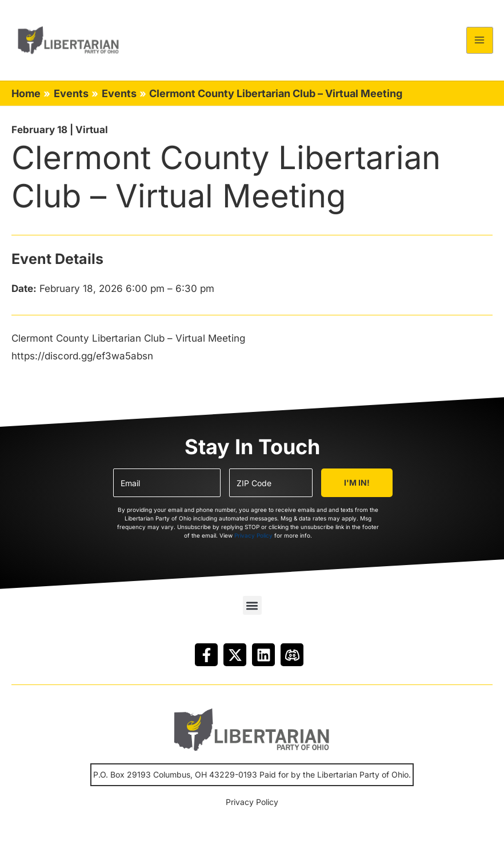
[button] (252, 609)
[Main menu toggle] (480, 42)
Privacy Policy (253, 539)
